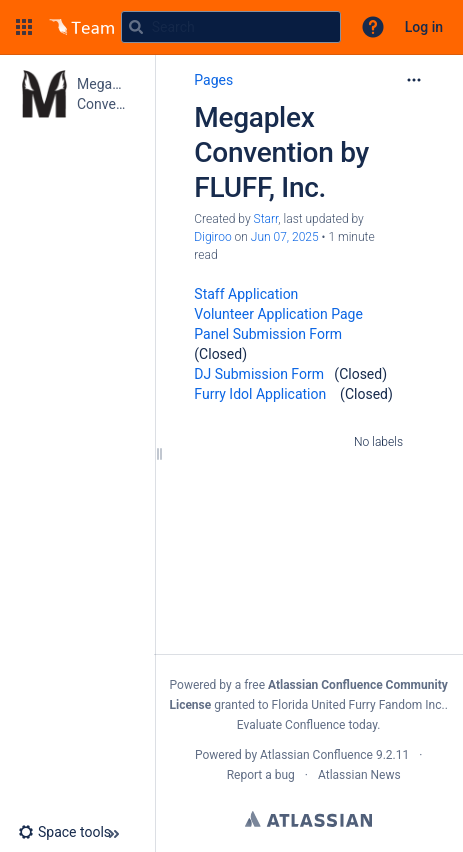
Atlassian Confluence (316, 755)
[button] (24, 27)
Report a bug (261, 775)
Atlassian (308, 819)
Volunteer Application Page (278, 314)
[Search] (136, 27)
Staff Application (246, 294)
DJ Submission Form (259, 374)
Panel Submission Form (268, 334)
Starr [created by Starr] (266, 219)
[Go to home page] (82, 27)
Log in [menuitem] (424, 27)
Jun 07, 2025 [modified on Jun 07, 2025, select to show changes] (285, 237)
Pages (213, 80)
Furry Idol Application (260, 394)
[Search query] (231, 27)
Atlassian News (359, 775)
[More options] (414, 80)
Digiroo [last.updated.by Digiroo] (212, 237)
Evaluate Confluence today (307, 725)
